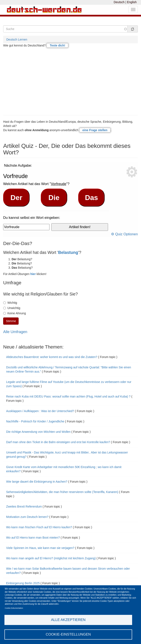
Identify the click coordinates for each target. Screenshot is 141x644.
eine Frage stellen (95, 130)
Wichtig (10, 303)
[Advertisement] (70, 81)
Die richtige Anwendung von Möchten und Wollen (38, 432)
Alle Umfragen (15, 332)
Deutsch (119, 2)
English (132, 2)
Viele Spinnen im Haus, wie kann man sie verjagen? (40, 548)
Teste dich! (57, 45)
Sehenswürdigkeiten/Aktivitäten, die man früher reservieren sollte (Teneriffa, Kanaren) (62, 492)
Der (16, 198)
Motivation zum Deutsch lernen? (27, 517)
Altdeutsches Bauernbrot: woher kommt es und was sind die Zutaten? (52, 357)
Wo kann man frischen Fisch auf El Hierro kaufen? (39, 527)
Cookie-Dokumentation (14, 608)
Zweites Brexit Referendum (24, 506)
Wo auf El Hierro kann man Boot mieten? (33, 538)
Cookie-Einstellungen (68, 634)
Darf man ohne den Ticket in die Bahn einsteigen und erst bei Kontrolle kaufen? (58, 442)
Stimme (11, 321)
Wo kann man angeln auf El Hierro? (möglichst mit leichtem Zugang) (51, 558)
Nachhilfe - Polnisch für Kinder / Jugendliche (35, 421)
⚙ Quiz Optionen (124, 234)
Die (54, 198)
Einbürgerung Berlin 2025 (23, 583)
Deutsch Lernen (17, 39)
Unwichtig (12, 308)
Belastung (68, 252)
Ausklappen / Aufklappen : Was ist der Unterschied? (40, 411)
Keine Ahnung (14, 313)
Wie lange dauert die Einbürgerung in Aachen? (37, 482)
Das (92, 198)
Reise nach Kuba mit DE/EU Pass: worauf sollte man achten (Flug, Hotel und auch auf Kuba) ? (68, 396)
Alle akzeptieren (68, 620)
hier (33, 274)
